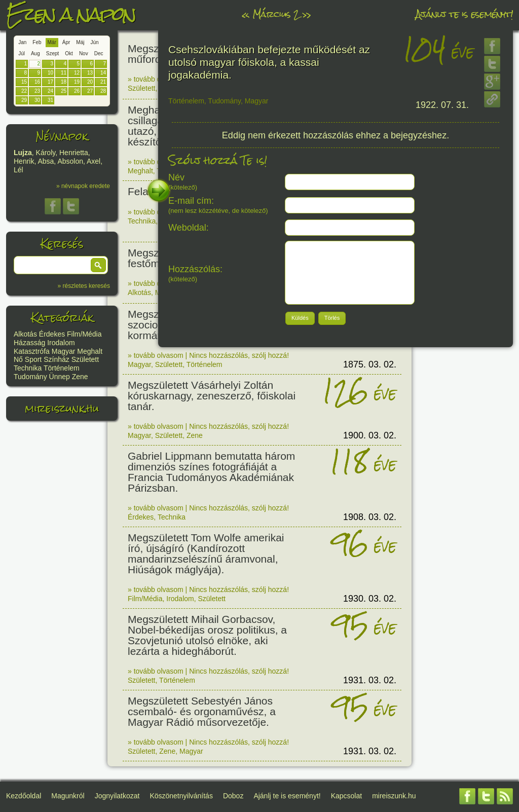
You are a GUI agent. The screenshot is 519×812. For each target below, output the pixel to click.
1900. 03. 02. (370, 435)
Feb (37, 42)
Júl (22, 53)
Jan (22, 42)
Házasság (29, 343)
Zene (80, 377)
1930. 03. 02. (370, 599)
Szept (53, 53)
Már (52, 42)
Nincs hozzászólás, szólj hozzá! (239, 355)
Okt (69, 53)
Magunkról (68, 796)
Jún (94, 42)
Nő (18, 359)
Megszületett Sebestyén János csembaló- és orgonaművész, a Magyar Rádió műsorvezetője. (202, 711)
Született (85, 359)
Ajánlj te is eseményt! (464, 14)
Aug (35, 53)
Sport (33, 359)
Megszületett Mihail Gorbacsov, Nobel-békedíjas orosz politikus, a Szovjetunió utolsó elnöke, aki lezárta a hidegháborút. (207, 635)
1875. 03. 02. (370, 364)
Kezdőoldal (24, 796)
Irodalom (61, 343)
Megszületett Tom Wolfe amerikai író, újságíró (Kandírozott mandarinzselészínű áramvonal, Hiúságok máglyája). (206, 553)
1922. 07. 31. (442, 105)
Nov (84, 53)
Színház (57, 359)
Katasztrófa (32, 351)
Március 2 (276, 14)
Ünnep (60, 377)
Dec (99, 53)
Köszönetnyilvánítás (181, 796)
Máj (80, 42)
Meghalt (90, 351)
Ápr (66, 42)
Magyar (64, 351)
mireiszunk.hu (62, 408)
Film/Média (84, 334)
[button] (98, 265)
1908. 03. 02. (370, 517)
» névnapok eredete (83, 186)
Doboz (233, 796)
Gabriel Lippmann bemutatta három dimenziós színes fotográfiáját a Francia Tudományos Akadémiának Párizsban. (211, 472)
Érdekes (52, 334)
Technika (28, 368)
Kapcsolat (346, 796)
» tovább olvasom (156, 79)
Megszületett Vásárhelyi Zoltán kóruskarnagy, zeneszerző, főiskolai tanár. (212, 396)
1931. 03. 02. (370, 680)
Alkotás (25, 334)
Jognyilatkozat (117, 796)
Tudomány (30, 377)
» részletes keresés (84, 286)
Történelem (62, 368)
